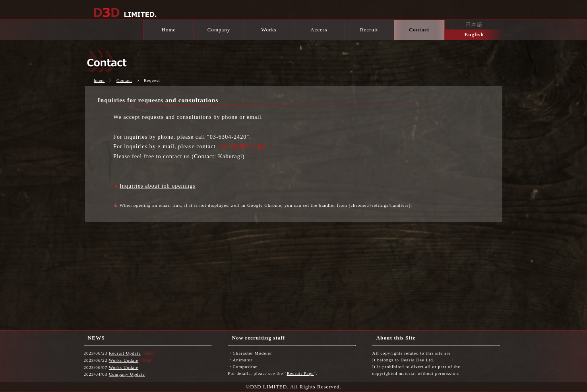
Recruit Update (125, 353)
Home (169, 30)
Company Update (127, 374)
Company (219, 30)
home (99, 81)
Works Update (124, 360)
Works (269, 30)
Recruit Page (300, 373)
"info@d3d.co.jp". (242, 146)
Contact (419, 30)
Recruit (369, 30)
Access (319, 30)
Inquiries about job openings (158, 186)
